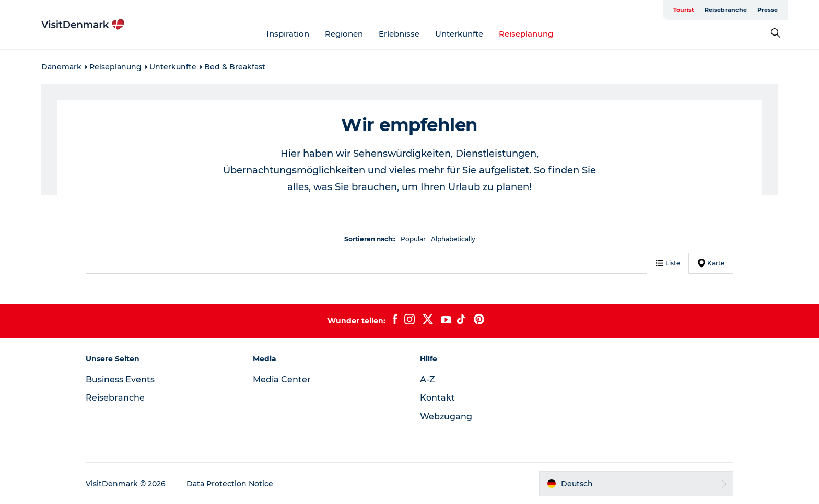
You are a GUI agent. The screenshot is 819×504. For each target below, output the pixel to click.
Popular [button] (413, 239)
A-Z (428, 379)
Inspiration (288, 34)
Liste (668, 263)
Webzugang (446, 417)
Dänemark (61, 67)
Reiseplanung (526, 34)
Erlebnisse (399, 34)
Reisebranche (726, 10)
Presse (768, 10)
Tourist (684, 10)
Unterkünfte (459, 34)
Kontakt (437, 398)
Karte (711, 263)
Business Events (120, 379)
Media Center (282, 379)
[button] (636, 484)
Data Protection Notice (230, 484)
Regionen (344, 34)
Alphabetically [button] (453, 239)
